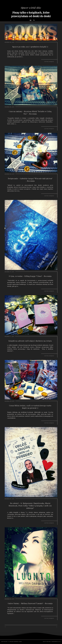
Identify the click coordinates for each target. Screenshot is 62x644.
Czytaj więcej (49, 62)
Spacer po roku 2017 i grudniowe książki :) (30, 47)
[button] (30, 17)
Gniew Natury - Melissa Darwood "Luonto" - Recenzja (30, 603)
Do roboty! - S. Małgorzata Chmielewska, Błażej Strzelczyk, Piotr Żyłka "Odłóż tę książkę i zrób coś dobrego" (30, 506)
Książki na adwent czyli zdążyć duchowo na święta (30, 341)
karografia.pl (56, 642)
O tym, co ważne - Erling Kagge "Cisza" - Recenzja (30, 276)
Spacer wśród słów (31, 8)
